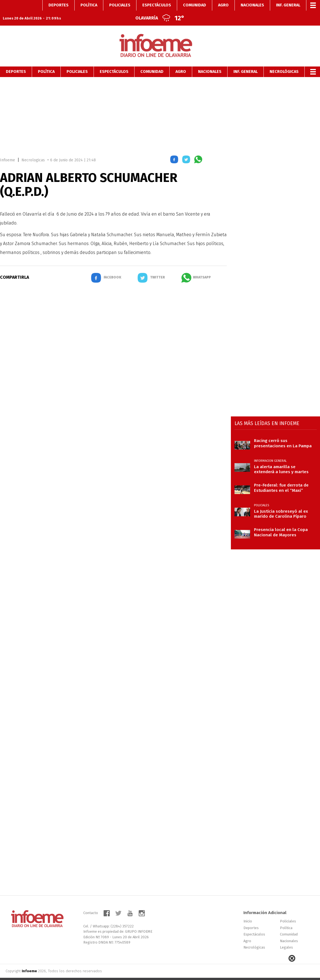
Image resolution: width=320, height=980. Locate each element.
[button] (174, 150)
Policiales (77, 61)
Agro (181, 61)
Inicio (248, 911)
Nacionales (210, 61)
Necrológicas (284, 61)
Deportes (16, 61)
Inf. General (246, 61)
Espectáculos (114, 61)
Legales (286, 937)
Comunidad (152, 61)
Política (46, 61)
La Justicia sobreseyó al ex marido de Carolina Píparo (281, 503)
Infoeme (8, 150)
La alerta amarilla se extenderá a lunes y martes (281, 459)
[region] (160, 105)
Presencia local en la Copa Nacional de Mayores (281, 522)
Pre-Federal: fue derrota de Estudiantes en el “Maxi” (281, 477)
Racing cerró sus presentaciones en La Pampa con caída (283, 433)
